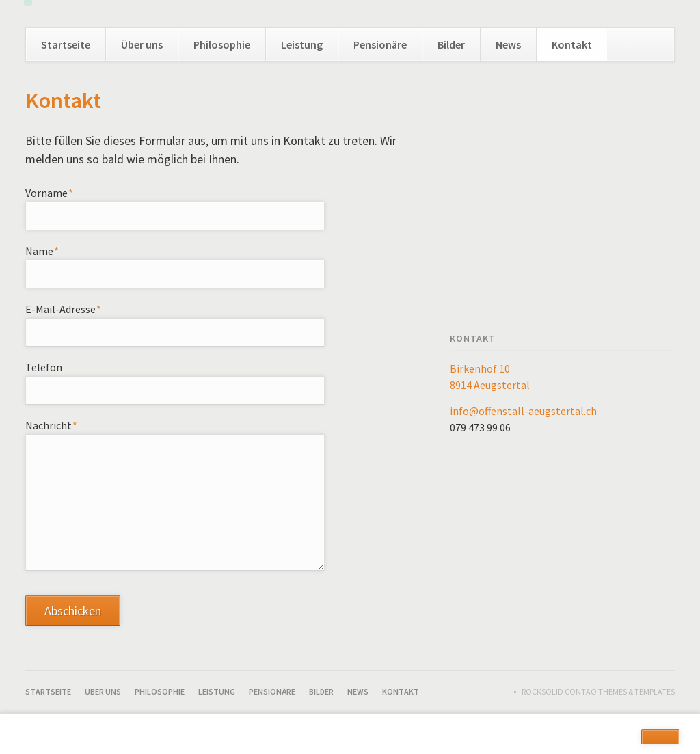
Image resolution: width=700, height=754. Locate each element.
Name (51, 250)
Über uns (142, 44)
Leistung (302, 44)
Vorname (51, 192)
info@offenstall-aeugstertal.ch (523, 411)
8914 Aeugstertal (490, 385)
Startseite (66, 44)
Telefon (44, 367)
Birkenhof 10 (480, 368)
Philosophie (222, 44)
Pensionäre (380, 44)
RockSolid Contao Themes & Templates (598, 691)
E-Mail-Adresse (64, 308)
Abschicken (73, 611)
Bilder (451, 44)
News (508, 44)
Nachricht (52, 425)
